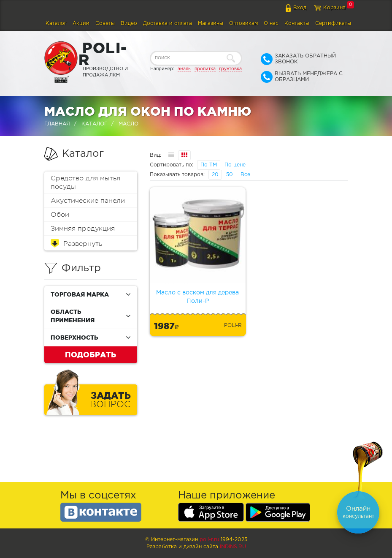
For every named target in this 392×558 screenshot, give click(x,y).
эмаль (184, 69)
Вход (300, 8)
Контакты (297, 23)
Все (245, 175)
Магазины (211, 23)
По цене (235, 165)
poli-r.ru (209, 540)
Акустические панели (88, 201)
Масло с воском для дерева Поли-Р (197, 297)
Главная (57, 124)
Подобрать (91, 354)
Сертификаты (333, 23)
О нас (271, 23)
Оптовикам (243, 23)
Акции (81, 23)
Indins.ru (233, 547)
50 (230, 175)
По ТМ (209, 165)
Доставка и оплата (168, 23)
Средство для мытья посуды (85, 182)
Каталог (56, 23)
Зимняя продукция (83, 229)
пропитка (205, 69)
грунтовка (230, 69)
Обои (60, 215)
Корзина (334, 8)
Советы (105, 23)
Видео (129, 23)
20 (215, 175)
